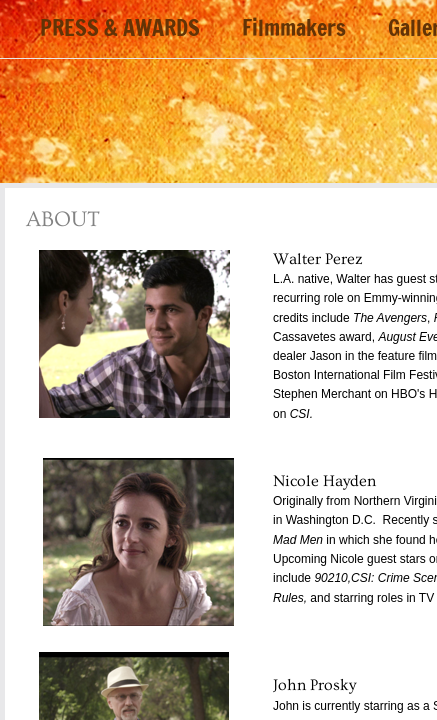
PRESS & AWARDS (120, 29)
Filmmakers (294, 29)
